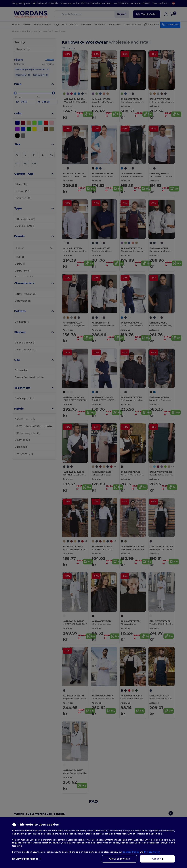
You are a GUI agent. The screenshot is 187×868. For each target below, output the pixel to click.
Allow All (157, 859)
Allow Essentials (119, 859)
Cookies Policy (131, 852)
